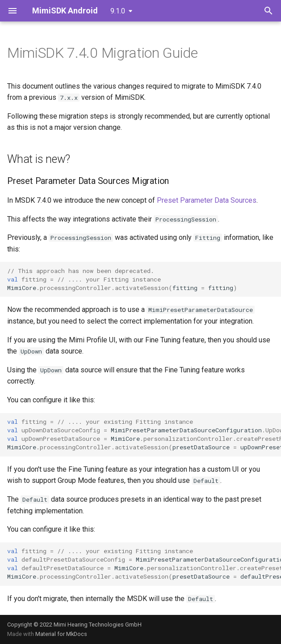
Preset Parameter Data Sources (207, 200)
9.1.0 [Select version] (118, 11)
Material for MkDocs (61, 634)
